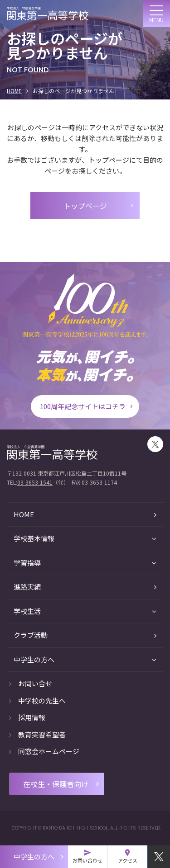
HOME (14, 91)
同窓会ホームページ (44, 751)
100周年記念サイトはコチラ (87, 406)
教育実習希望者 (37, 734)
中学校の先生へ (37, 701)
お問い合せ (31, 683)
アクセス (128, 856)
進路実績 (85, 587)
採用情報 (27, 717)
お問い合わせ (87, 856)
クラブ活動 (85, 635)
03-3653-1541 (35, 482)
